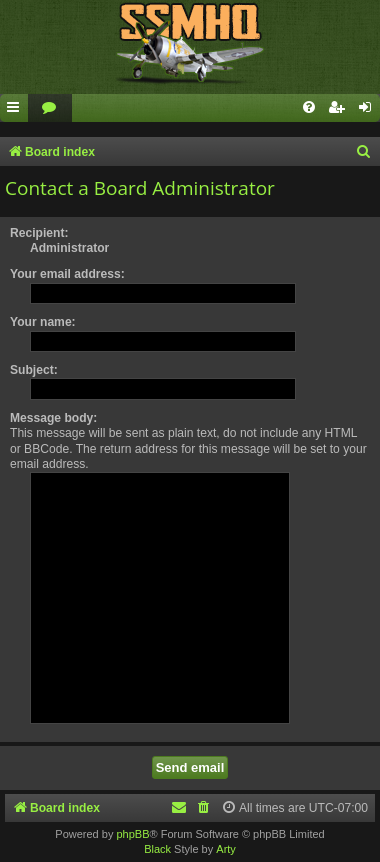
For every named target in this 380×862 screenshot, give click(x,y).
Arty (226, 849)
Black (157, 849)
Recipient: (39, 233)
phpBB (132, 834)
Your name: (43, 322)
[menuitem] (50, 108)
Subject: (34, 370)
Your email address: (67, 274)
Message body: (53, 418)
